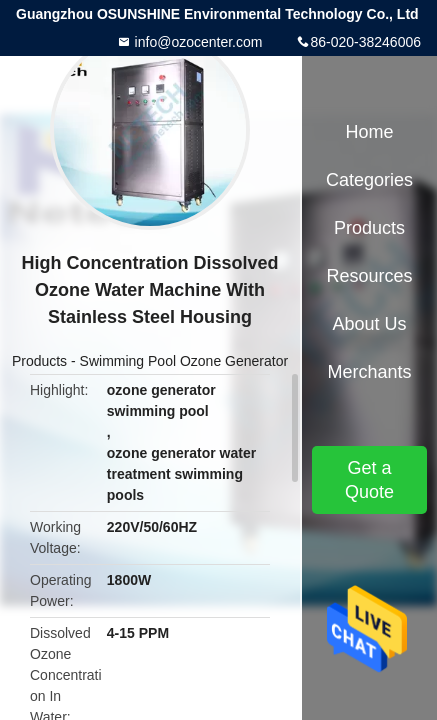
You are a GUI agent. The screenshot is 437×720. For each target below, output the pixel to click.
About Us (369, 324)
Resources (369, 276)
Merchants (369, 372)
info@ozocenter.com (197, 42)
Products (39, 361)
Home (369, 132)
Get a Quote (369, 480)
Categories (369, 180)
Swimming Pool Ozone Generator (184, 361)
